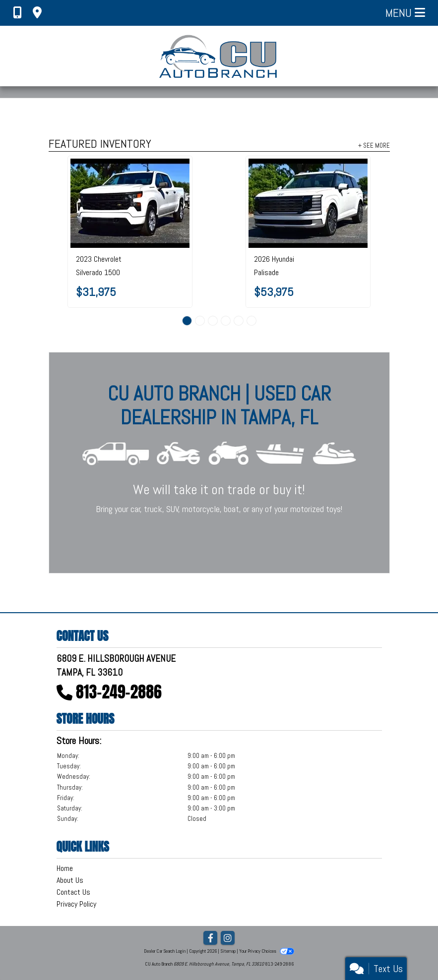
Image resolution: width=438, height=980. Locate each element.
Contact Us (73, 892)
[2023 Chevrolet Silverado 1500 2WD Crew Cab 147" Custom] (130, 203)
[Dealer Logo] (219, 56)
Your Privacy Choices (266, 951)
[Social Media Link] (228, 939)
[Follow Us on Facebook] (210, 939)
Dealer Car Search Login (165, 951)
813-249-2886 (119, 692)
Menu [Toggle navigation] (405, 13)
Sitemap (228, 951)
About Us (70, 880)
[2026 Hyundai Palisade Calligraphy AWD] (308, 203)
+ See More (374, 145)
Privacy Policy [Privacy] (76, 904)
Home (65, 868)
